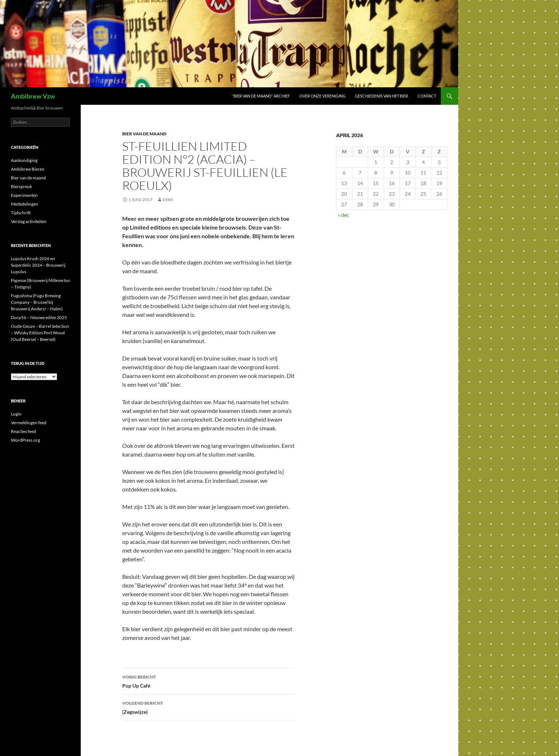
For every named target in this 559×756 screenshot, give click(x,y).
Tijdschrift (21, 213)
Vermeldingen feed (29, 423)
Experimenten (24, 195)
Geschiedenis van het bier (382, 96)
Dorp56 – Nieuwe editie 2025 (39, 317)
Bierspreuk (21, 186)
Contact (427, 96)
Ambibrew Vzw (33, 96)
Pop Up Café (208, 681)
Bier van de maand (144, 134)
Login (16, 414)
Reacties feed (23, 431)
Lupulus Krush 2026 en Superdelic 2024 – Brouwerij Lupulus (38, 265)
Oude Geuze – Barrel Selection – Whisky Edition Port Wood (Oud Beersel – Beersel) (40, 333)
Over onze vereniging (322, 96)
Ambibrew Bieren (28, 169)
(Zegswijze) (208, 707)
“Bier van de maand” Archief (261, 96)
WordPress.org (25, 440)
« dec (344, 215)
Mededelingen (25, 204)
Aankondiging (24, 160)
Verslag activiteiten (29, 221)
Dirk (168, 200)
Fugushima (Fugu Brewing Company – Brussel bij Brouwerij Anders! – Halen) (37, 302)
